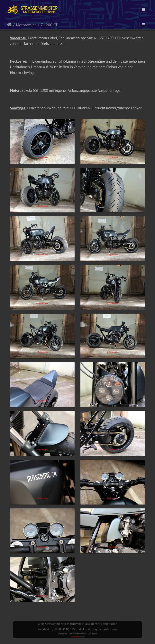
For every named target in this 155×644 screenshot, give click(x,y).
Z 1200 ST (49, 25)
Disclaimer (92, 634)
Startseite (9, 25)
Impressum (63, 634)
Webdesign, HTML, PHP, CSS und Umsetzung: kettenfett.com (78, 629)
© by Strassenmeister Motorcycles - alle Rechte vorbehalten (78, 624)
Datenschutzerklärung (77, 634)
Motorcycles (26, 25)
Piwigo (82, 637)
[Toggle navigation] (144, 10)
